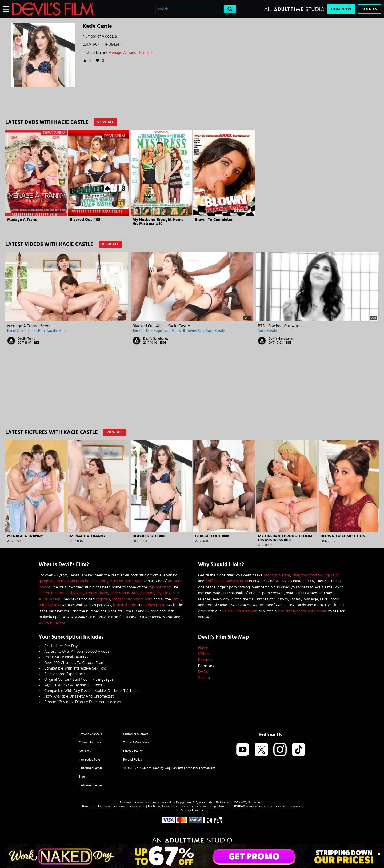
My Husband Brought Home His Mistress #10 (158, 222)
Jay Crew (164, 593)
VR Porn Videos (52, 623)
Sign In (370, 9)
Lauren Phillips (51, 593)
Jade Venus (120, 593)
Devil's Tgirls (26, 339)
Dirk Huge (154, 331)
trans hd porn (121, 581)
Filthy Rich (75, 593)
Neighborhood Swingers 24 (316, 575)
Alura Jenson (49, 599)
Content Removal (192, 810)
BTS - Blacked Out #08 (279, 326)
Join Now (341, 9)
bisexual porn (125, 605)
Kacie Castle (17, 331)
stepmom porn (140, 599)
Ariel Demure (143, 593)
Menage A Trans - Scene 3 (130, 53)
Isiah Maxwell (174, 331)
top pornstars (160, 587)
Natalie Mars (57, 331)
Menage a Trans (277, 575)
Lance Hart (36, 331)
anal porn (99, 581)
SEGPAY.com (243, 806)
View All (105, 122)
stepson (119, 599)
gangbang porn (52, 581)
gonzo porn (154, 605)
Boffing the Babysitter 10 (227, 581)
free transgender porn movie (302, 611)
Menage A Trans (22, 220)
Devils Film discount (239, 611)
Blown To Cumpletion (215, 220)
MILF (139, 581)
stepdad (103, 599)
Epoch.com (105, 806)
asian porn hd (78, 581)
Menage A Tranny (25, 536)
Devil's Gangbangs (156, 339)
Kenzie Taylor (97, 593)
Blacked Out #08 (85, 220)
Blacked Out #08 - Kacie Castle (161, 326)
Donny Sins (195, 331)
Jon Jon (139, 331)
